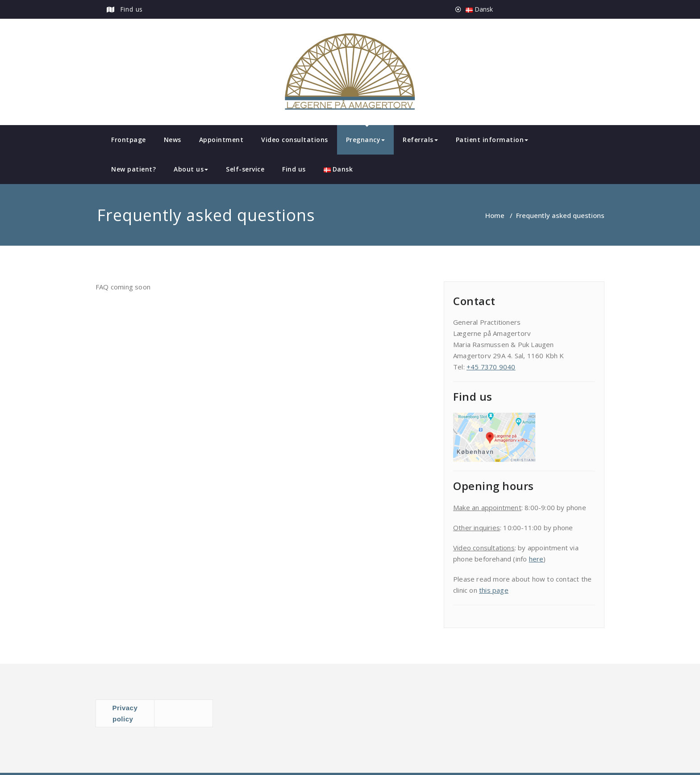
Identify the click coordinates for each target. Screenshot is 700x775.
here (536, 559)
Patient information (492, 140)
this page (494, 590)
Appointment (221, 140)
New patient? (133, 169)
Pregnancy (366, 140)
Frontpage (129, 140)
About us (191, 169)
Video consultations (295, 140)
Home (495, 215)
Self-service (245, 169)
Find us (132, 9)
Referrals (420, 140)
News (173, 140)
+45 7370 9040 (491, 367)
